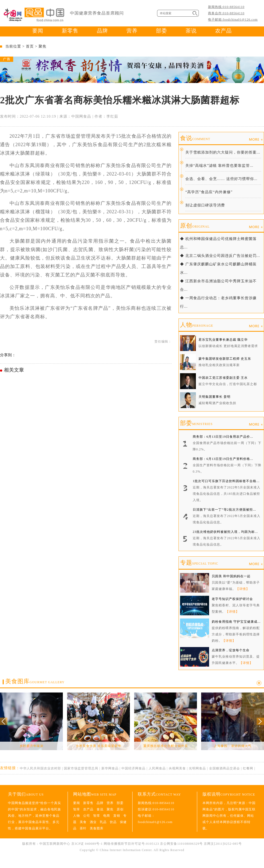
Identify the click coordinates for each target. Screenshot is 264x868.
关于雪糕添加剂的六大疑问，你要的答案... (223, 152)
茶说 (191, 31)
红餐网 (248, 768)
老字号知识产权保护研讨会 (232, 599)
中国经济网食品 (133, 768)
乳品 (103, 822)
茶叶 (83, 828)
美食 (83, 822)
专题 (199, 563)
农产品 (223, 31)
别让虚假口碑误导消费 (205, 205)
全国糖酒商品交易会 (225, 768)
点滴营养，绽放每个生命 (231, 650)
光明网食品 (197, 768)
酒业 (93, 822)
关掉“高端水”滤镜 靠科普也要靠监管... (219, 166)
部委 (162, 31)
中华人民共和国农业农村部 (40, 768)
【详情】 (243, 589)
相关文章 (14, 370)
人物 (197, 325)
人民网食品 (157, 768)
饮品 (113, 822)
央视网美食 (177, 768)
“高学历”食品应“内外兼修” (209, 192)
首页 (30, 46)
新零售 (70, 31)
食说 (195, 138)
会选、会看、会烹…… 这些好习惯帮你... (221, 179)
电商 (107, 816)
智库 (77, 809)
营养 (132, 31)
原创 (195, 226)
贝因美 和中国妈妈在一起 (231, 576)
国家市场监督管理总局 (81, 768)
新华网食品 (110, 768)
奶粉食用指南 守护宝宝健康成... (236, 622)
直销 (117, 816)
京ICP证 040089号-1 (87, 844)
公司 (87, 816)
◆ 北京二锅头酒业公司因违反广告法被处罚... (220, 256)
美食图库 (35, 681)
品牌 (102, 31)
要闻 (38, 31)
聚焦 (43, 46)
